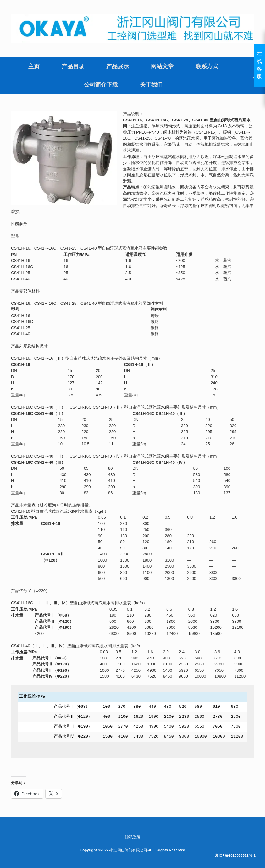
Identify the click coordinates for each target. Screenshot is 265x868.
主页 (34, 66)
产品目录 (73, 66)
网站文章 (162, 66)
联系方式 (207, 66)
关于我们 (151, 85)
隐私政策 (133, 837)
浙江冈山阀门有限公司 (129, 850)
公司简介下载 (101, 85)
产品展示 (118, 66)
